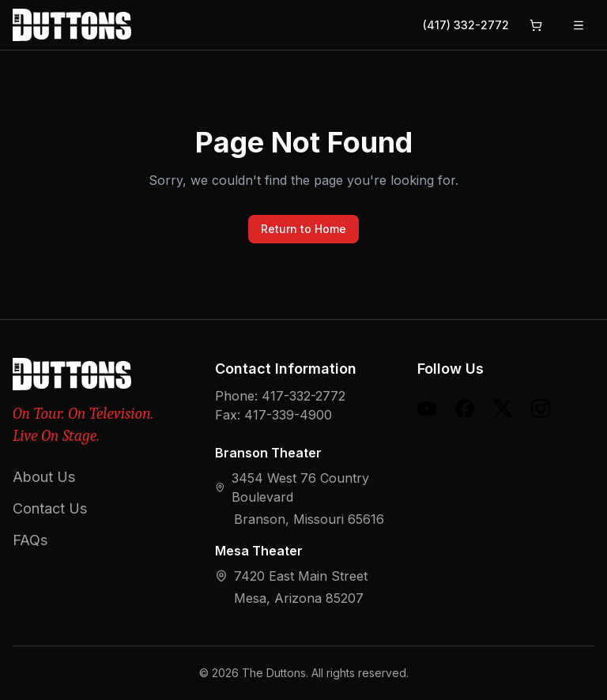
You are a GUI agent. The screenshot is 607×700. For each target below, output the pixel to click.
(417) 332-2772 (466, 25)
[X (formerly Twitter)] (503, 408)
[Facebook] (465, 408)
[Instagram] (541, 408)
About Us (44, 477)
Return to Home (303, 229)
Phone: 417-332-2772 (280, 396)
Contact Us (50, 508)
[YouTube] (427, 408)
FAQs (30, 540)
